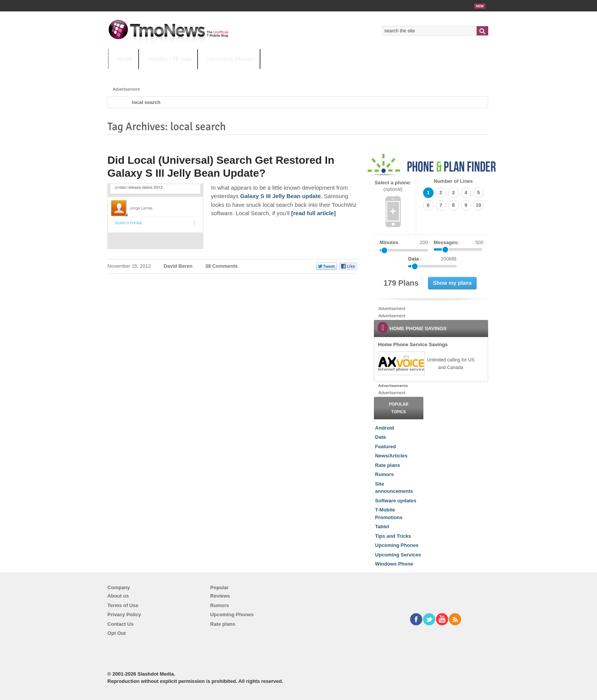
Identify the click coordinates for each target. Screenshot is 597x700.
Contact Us (121, 624)
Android (385, 428)
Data (380, 437)
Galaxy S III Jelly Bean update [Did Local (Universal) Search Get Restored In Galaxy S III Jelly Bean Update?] (281, 196)
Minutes (389, 242)
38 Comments (221, 266)
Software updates (396, 501)
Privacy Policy (124, 614)
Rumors (384, 474)
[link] (401, 363)
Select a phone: (393, 186)
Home (125, 59)
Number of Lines (453, 181)
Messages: (459, 243)
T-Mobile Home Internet (365, 74)
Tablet (382, 527)
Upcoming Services (398, 555)
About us (118, 596)
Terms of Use (123, 605)
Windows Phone (394, 564)
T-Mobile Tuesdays (296, 74)
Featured (385, 447)
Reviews (220, 596)
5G (161, 74)
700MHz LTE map (170, 59)
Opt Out (117, 633)
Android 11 (241, 74)
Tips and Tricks (393, 536)
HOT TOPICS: (127, 74)
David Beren (178, 266)
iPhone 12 (196, 74)
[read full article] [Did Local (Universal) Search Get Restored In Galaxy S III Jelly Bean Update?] (314, 213)
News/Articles (391, 456)
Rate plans (388, 465)
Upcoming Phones (231, 59)
